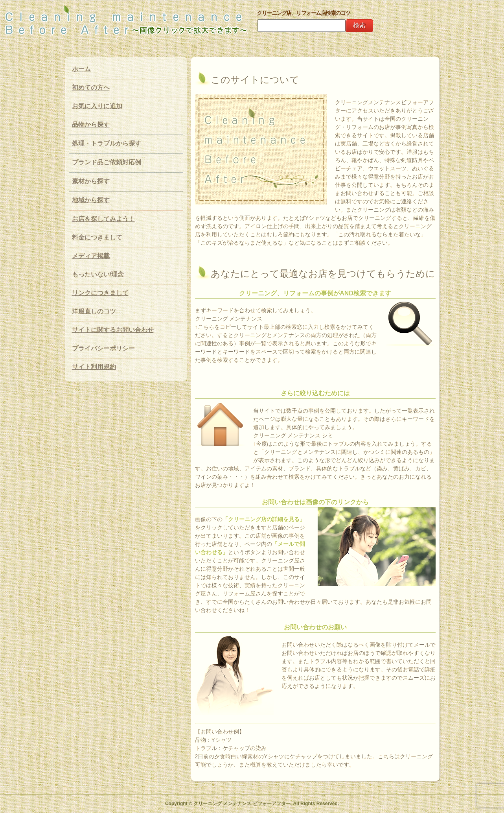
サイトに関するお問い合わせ (113, 330)
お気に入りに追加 (97, 106)
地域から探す (91, 200)
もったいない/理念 (98, 274)
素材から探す (91, 181)
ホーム (81, 69)
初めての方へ (91, 88)
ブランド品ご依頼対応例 (107, 162)
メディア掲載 (91, 256)
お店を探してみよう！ (103, 219)
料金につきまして (97, 237)
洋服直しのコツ (94, 311)
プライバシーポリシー (103, 348)
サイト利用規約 (94, 367)
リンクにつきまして (100, 293)
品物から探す (91, 124)
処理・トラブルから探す (107, 143)
